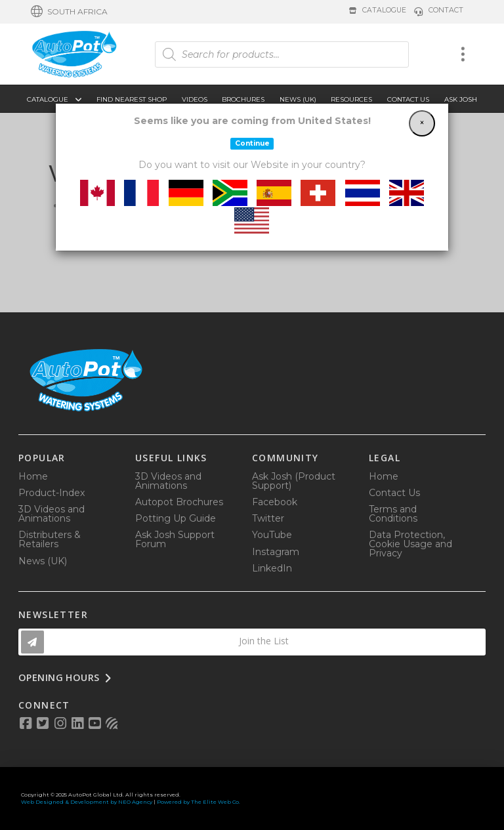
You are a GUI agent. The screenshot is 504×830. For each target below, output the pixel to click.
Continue (252, 143)
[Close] (422, 123)
